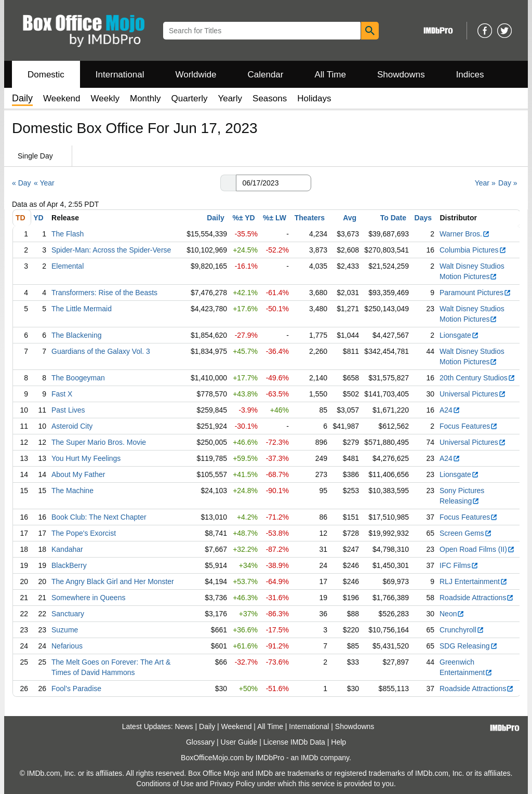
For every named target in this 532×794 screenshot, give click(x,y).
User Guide (239, 742)
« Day (22, 183)
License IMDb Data (294, 742)
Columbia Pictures (473, 250)
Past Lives (68, 410)
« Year (44, 183)
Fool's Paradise (76, 689)
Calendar (266, 75)
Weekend (62, 98)
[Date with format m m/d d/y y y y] (274, 183)
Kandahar (67, 549)
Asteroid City (72, 426)
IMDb (309, 758)
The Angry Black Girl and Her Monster (113, 581)
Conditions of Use (165, 784)
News (184, 726)
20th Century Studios (477, 378)
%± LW (275, 218)
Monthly (145, 98)
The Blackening (77, 335)
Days (423, 218)
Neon (452, 614)
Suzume (65, 630)
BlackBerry (69, 565)
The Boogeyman (78, 378)
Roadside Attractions (477, 598)
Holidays (314, 98)
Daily (215, 218)
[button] (228, 183)
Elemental (68, 266)
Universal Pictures (473, 394)
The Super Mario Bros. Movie (99, 442)
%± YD (243, 218)
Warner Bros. (465, 234)
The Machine (72, 491)
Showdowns (401, 75)
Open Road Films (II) (477, 549)
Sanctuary (68, 614)
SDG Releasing (469, 646)
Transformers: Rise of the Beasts (104, 293)
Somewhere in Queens (88, 598)
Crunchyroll (462, 630)
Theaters (310, 218)
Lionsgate (459, 335)
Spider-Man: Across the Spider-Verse (111, 250)
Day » (508, 183)
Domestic (46, 75)
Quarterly (190, 98)
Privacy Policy (232, 784)
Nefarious (67, 646)
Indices (470, 75)
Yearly (230, 98)
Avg (350, 218)
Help (338, 742)
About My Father (78, 474)
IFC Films (459, 565)
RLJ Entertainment (474, 581)
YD (38, 218)
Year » (485, 183)
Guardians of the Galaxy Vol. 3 (101, 351)
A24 (450, 410)
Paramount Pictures (475, 293)
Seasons (270, 98)
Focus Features (469, 426)
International (120, 75)
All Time (330, 75)
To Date (393, 218)
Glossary (200, 742)
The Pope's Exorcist (84, 533)
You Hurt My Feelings (86, 458)
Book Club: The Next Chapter (99, 517)
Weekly (105, 98)
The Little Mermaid (82, 309)
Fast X (62, 394)
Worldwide (196, 75)
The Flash (68, 234)
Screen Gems (466, 533)
